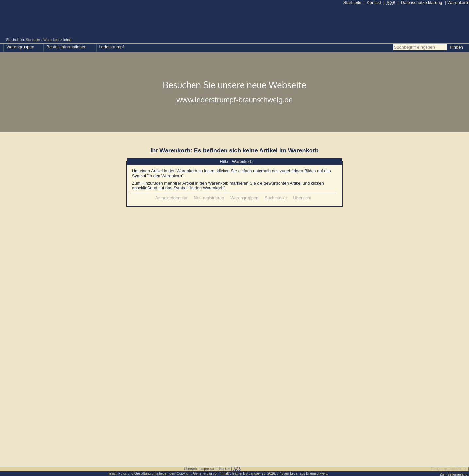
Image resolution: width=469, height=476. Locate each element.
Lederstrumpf (111, 47)
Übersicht (302, 198)
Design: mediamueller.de (449, 469)
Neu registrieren (209, 198)
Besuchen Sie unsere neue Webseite (234, 93)
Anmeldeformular (171, 198)
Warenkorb (51, 40)
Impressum (208, 469)
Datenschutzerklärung (422, 2)
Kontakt (374, 2)
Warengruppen (244, 198)
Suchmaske (276, 198)
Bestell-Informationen (66, 47)
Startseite (33, 40)
